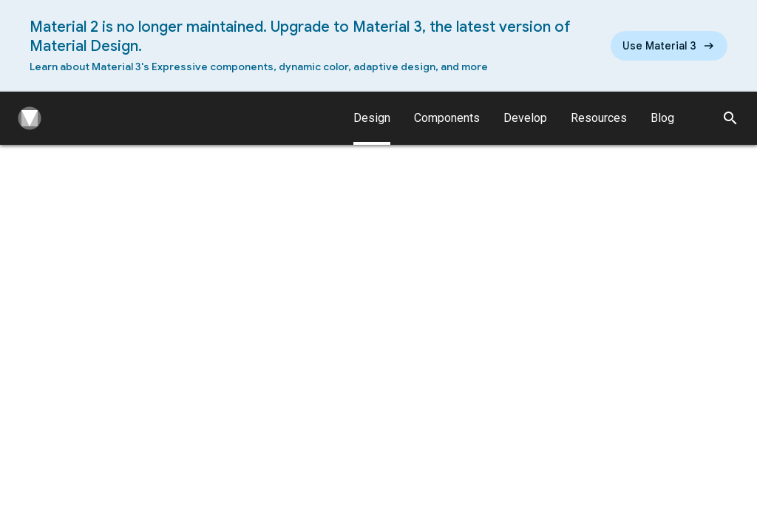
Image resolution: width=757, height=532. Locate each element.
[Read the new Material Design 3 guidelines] (669, 46)
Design (372, 128)
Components (447, 118)
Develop (525, 118)
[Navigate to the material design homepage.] (27, 118)
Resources (599, 118)
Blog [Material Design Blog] (662, 118)
